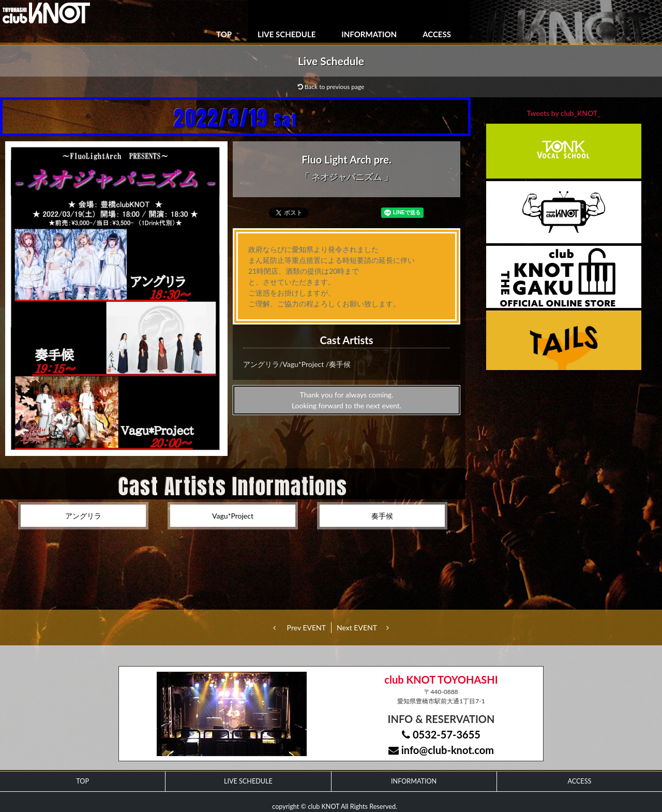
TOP (224, 34)
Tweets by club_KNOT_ (564, 113)
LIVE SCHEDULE (287, 34)
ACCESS (437, 34)
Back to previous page (331, 87)
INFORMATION (369, 34)
